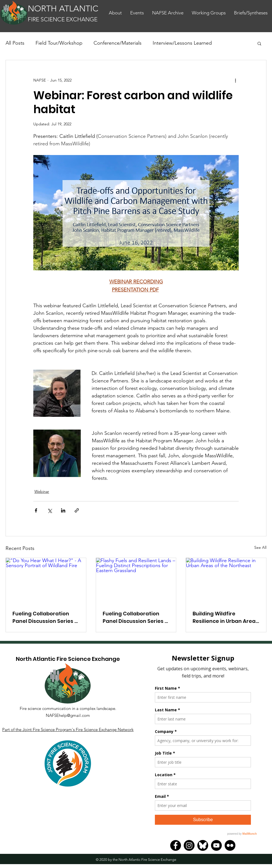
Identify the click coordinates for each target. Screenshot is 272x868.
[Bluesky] (203, 845)
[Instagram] (189, 845)
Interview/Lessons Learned (182, 43)
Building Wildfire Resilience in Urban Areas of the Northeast (226, 617)
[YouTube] (216, 845)
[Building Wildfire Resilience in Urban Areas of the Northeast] (226, 580)
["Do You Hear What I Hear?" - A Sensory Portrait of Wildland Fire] (46, 580)
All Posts (15, 43)
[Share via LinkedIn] (63, 510)
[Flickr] (230, 845)
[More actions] (235, 80)
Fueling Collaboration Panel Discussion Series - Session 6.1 (135, 617)
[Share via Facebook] (36, 510)
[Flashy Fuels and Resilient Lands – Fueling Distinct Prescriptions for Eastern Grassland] (136, 580)
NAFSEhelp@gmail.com (68, 715)
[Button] (63, 13)
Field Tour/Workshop (59, 43)
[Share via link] (77, 510)
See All (260, 547)
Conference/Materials (118, 43)
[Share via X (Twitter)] (50, 510)
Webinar (42, 491)
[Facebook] (176, 845)
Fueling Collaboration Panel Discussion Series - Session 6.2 (45, 617)
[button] (259, 43)
